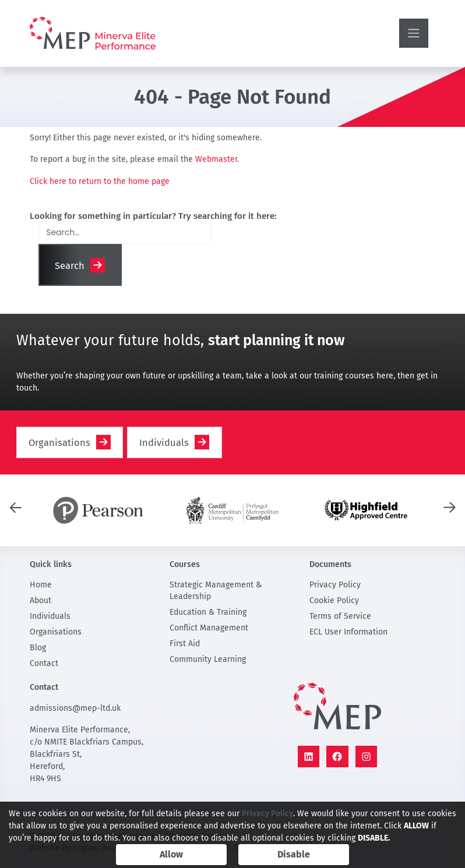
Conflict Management (209, 628)
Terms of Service (340, 616)
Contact (44, 663)
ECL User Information (348, 632)
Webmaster (216, 159)
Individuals (164, 443)
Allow (171, 854)
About (40, 600)
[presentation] (16, 507)
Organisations (59, 443)
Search (70, 266)
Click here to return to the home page (100, 181)
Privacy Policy (335, 585)
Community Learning (208, 659)
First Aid (185, 644)
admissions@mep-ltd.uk (75, 708)
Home (41, 585)
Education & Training (208, 612)
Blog (38, 648)
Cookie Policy (334, 600)
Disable (294, 854)
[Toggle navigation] (414, 33)
